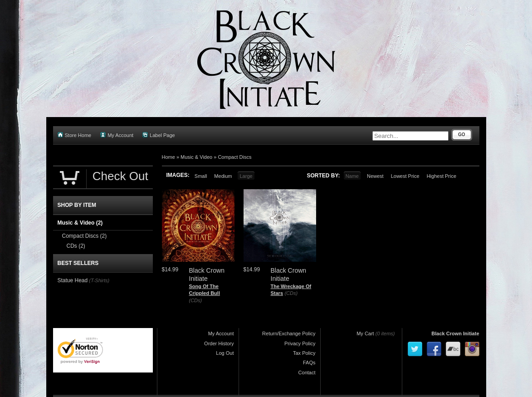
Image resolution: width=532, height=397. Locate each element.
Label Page (159, 135)
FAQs (309, 363)
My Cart (365, 333)
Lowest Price (405, 176)
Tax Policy (304, 353)
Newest (375, 176)
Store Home (75, 135)
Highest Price (442, 176)
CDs (76, 246)
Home (168, 157)
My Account (117, 135)
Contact (307, 372)
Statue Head (73, 280)
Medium (223, 176)
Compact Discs (234, 157)
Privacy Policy (300, 343)
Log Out (225, 353)
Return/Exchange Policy (289, 333)
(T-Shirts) (99, 280)
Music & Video (196, 157)
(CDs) (196, 300)
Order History (219, 343)
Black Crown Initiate (455, 333)
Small (201, 176)
